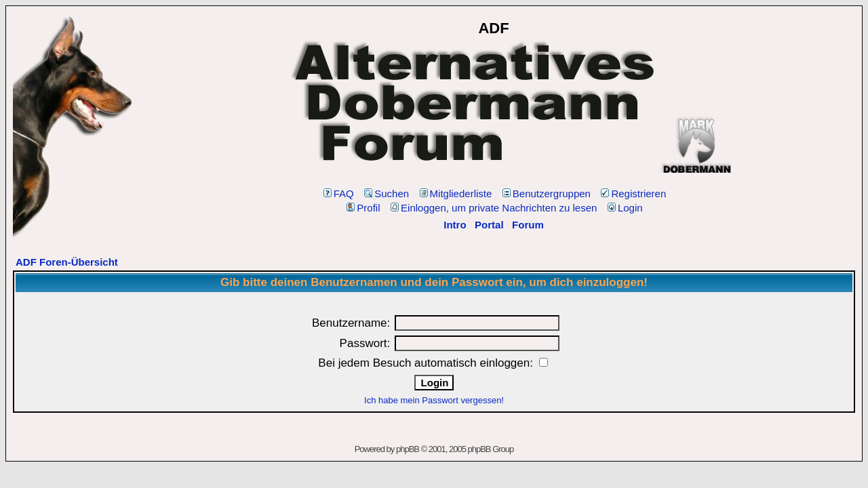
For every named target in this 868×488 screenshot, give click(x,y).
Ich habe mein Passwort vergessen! (434, 400)
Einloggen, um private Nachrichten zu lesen (494, 208)
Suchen (387, 194)
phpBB (408, 449)
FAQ (339, 194)
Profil (363, 208)
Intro (455, 225)
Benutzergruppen (547, 194)
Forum (528, 225)
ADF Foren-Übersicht (67, 262)
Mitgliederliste (456, 194)
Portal (489, 225)
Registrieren (633, 194)
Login (625, 208)
